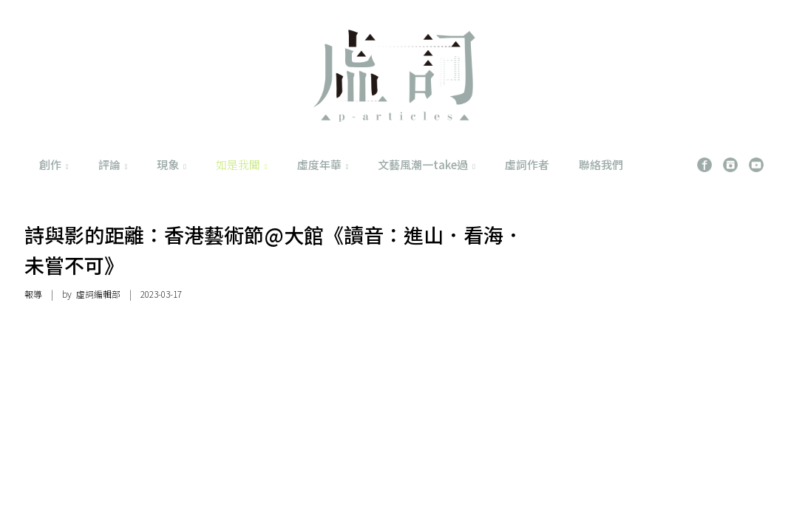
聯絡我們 (601, 164)
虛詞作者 (527, 164)
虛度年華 (323, 164)
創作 (54, 164)
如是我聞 (242, 164)
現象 (171, 164)
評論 (113, 164)
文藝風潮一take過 (427, 164)
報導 (33, 294)
